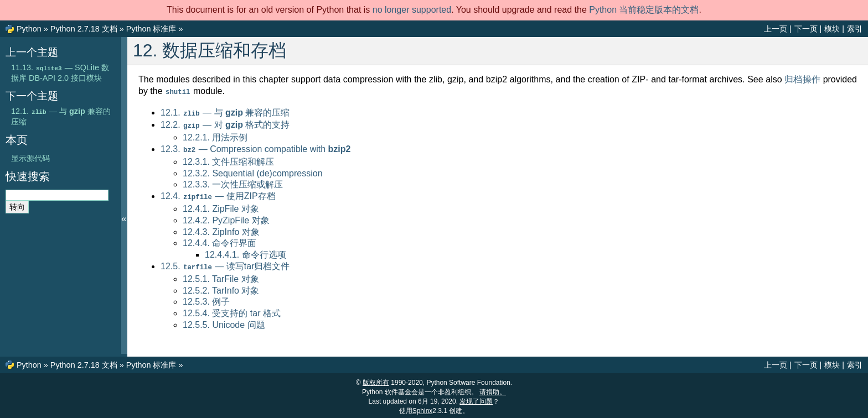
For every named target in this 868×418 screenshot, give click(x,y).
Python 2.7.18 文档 (84, 29)
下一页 (806, 29)
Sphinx (423, 408)
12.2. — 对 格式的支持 (225, 124)
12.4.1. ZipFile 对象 (221, 206)
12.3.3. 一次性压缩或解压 (233, 182)
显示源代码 (30, 158)
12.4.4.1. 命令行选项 (246, 252)
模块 (832, 29)
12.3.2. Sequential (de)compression (253, 171)
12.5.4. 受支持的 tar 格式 (232, 310)
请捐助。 (493, 389)
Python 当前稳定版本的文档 (644, 10)
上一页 (776, 29)
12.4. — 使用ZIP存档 (218, 194)
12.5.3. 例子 (206, 298)
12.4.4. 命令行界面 (219, 240)
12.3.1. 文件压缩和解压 (228, 160)
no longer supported (412, 10)
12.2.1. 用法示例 (215, 136)
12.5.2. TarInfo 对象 (221, 287)
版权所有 (376, 380)
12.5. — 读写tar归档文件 (225, 263)
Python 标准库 (151, 29)
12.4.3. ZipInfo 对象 (221, 229)
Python (29, 29)
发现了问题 (476, 399)
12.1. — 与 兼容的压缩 (225, 112)
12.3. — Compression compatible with (255, 147)
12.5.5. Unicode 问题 (224, 322)
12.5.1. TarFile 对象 (221, 276)
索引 (855, 29)
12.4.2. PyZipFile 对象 (226, 218)
